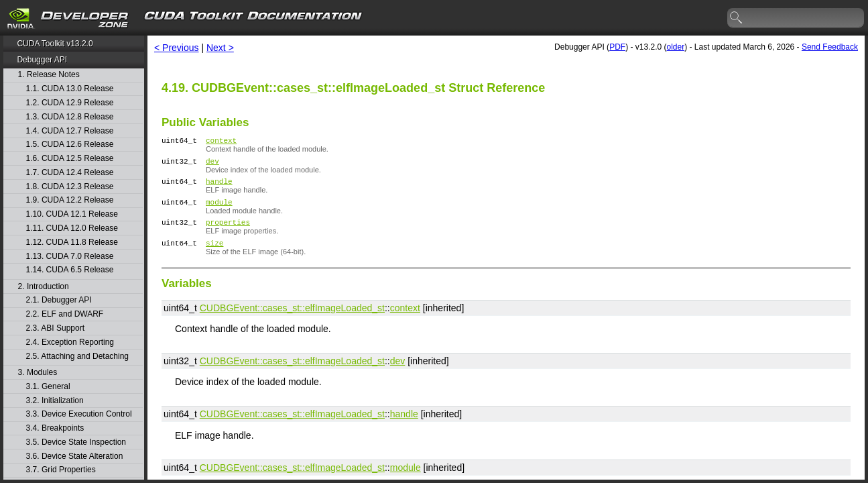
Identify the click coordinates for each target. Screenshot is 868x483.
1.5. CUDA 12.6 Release (70, 145)
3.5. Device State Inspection (76, 442)
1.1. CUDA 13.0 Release (70, 89)
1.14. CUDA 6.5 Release (70, 270)
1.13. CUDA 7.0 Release (70, 257)
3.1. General (48, 387)
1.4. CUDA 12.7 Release (70, 131)
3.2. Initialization (55, 401)
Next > (220, 48)
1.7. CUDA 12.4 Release (70, 173)
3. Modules (38, 373)
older (675, 47)
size (214, 255)
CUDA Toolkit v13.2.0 (55, 44)
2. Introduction (44, 287)
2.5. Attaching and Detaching (77, 357)
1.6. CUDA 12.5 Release (70, 159)
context (221, 142)
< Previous (177, 48)
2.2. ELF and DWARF (65, 314)
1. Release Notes (49, 75)
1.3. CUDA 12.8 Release (70, 117)
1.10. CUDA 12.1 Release (72, 214)
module (219, 210)
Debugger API (42, 60)
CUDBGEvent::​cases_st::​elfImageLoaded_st (292, 320)
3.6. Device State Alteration (75, 457)
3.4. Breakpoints (55, 428)
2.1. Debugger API (59, 300)
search (737, 18)
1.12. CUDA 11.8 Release (72, 243)
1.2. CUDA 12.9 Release (70, 103)
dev (212, 165)
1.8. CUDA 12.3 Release (70, 187)
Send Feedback (830, 47)
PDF (617, 47)
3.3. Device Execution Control (79, 414)
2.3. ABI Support (55, 328)
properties (228, 232)
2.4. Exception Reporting (70, 342)
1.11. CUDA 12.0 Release (72, 228)
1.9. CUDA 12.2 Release (70, 200)
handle (219, 187)
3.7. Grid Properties (61, 470)
